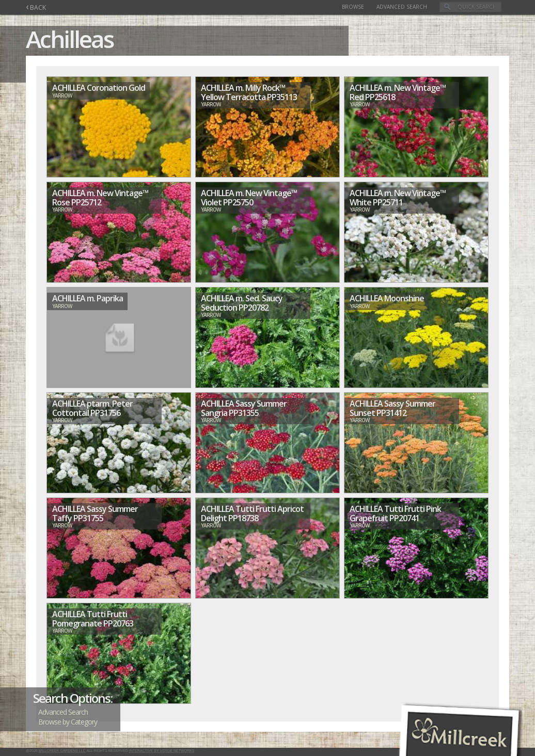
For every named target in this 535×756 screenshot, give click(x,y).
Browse (353, 7)
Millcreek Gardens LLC (62, 751)
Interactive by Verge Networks (162, 751)
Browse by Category (68, 722)
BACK (36, 7)
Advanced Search (402, 7)
